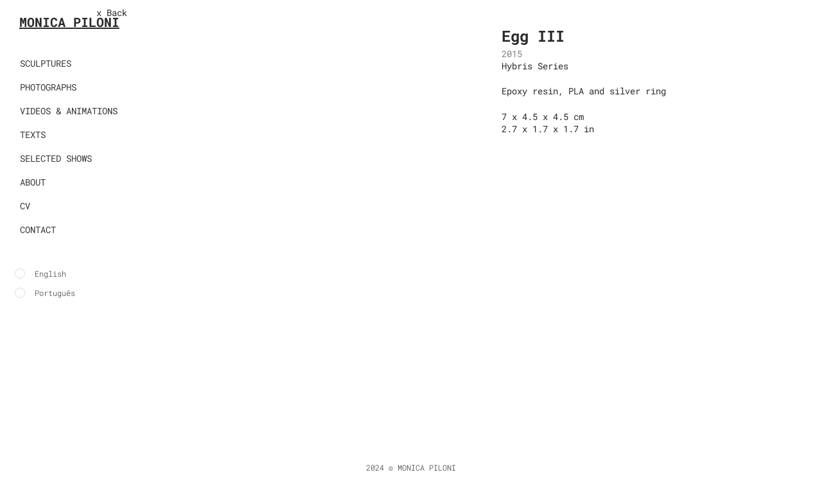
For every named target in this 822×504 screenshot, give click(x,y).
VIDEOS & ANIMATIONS (69, 111)
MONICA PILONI (69, 22)
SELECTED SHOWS (56, 158)
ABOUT (33, 182)
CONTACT (38, 230)
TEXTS (33, 135)
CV (25, 206)
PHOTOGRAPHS (48, 87)
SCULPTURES (46, 63)
